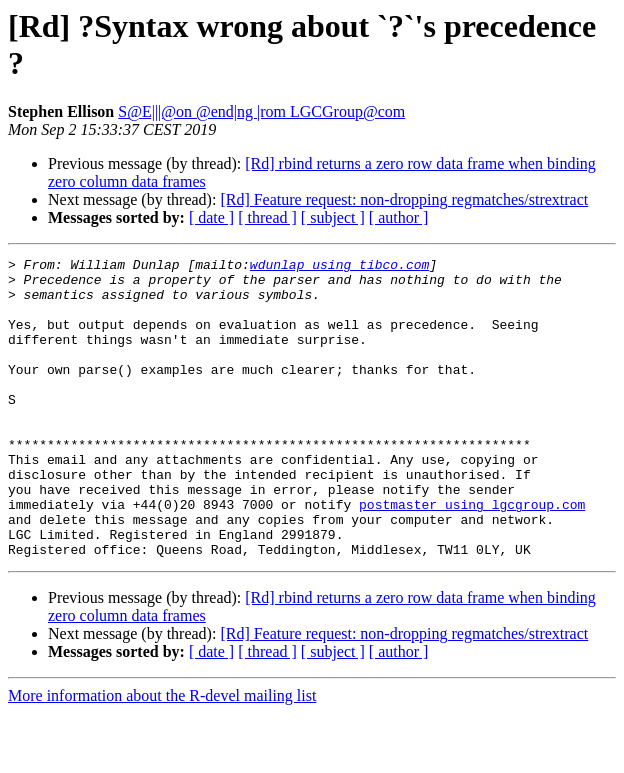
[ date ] (211, 217)
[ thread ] (267, 217)
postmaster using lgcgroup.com (472, 555)
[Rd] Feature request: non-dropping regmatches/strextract (404, 199)
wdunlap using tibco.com (339, 267)
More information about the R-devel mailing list (162, 755)
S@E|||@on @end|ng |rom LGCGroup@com (261, 111)
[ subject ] (333, 217)
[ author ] (399, 217)
